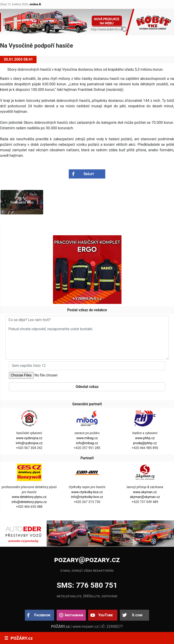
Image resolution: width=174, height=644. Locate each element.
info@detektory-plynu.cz (29, 502)
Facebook (42, 615)
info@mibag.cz (87, 443)
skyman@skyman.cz (145, 497)
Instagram (74, 615)
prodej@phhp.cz (145, 443)
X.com (137, 615)
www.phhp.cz (145, 438)
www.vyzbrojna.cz (29, 438)
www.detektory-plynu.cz (29, 497)
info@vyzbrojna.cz (29, 443)
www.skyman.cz (145, 492)
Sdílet (89, 174)
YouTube (105, 615)
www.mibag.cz (87, 438)
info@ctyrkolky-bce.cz (87, 497)
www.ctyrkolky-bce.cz (87, 492)
